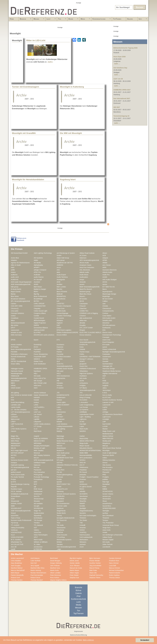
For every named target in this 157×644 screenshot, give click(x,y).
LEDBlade (83, 412)
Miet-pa (105, 446)
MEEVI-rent (61, 443)
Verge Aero (106, 528)
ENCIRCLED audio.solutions (44, 335)
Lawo (59, 407)
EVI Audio (106, 345)
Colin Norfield (35, 561)
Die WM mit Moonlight (71, 133)
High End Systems (86, 373)
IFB (58, 381)
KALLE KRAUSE (86, 395)
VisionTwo (37, 532)
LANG (36, 405)
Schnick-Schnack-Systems (66, 494)
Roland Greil (15, 578)
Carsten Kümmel (115, 558)
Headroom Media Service (112, 371)
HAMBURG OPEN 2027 (122, 90)
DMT (58, 325)
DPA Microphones (109, 325)
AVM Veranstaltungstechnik (21, 284)
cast (104, 304)
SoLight (37, 506)
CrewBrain (15, 318)
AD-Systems (38, 258)
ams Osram (107, 265)
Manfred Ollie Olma (37, 568)
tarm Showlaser (108, 516)
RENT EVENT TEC (64, 484)
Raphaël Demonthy (96, 575)
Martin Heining (36, 570)
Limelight (106, 419)
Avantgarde (61, 280)
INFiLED (106, 383)
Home (12, 19)
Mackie (105, 429)
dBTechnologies (39, 320)
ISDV (36, 388)
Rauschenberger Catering (20, 484)
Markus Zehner (108, 436)
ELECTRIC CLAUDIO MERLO (90, 332)
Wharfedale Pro (16, 542)
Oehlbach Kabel (40, 463)
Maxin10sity (84, 438)
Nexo (13, 458)
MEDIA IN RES (39, 441)
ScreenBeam (16, 496)
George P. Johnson (86, 359)
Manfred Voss (55, 568)
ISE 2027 (117, 107)
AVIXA (105, 282)
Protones (83, 479)
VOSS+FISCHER (17, 537)
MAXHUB (60, 438)
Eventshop (38, 345)
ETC (58, 340)
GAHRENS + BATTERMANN (90, 357)
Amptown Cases (85, 265)
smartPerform (107, 504)
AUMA (105, 277)
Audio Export (61, 275)
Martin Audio (15, 438)
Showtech (60, 501)
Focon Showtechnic (41, 354)
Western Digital (108, 540)
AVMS (36, 284)
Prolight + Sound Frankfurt (89, 477)
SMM (13, 506)
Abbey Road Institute (87, 253)
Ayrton (105, 284)
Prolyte (13, 479)
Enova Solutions (85, 335)
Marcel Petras (94, 568)
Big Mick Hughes (76, 558)
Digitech (60, 323)
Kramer (59, 400)
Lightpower (61, 419)
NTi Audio (60, 460)
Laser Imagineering (86, 405)
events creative (16, 345)
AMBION (60, 265)
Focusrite (60, 354)
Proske (59, 479)
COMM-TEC (84, 311)
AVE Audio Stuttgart (110, 280)
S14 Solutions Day (120, 68)
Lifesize (37, 417)
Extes (82, 347)
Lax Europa (84, 407)
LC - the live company (19, 410)
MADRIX (83, 431)
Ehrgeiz (82, 330)
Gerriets (105, 359)
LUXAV (105, 426)
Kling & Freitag (85, 397)
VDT (35, 528)
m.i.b (36, 429)
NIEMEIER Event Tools (65, 458)
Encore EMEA (62, 335)
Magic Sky (15, 436)
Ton (61, 20)
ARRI (104, 267)
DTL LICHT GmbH (86, 328)
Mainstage (60, 436)
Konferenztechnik (101, 20)
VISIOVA (60, 532)
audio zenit (15, 277)
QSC (36, 482)
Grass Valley (15, 364)
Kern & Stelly (107, 395)
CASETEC (61, 304)
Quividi (59, 482)
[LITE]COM (38, 549)
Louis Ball (113, 566)
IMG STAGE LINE (40, 383)
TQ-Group (15, 523)
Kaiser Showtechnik (41, 395)
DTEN (59, 328)
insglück (105, 385)
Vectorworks (61, 528)
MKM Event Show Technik (112, 448)
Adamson (83, 258)
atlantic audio (84, 272)
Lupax (82, 426)
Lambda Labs (16, 405)
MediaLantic (107, 441)
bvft (58, 301)
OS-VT (82, 465)
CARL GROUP (39, 304)
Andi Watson (35, 558)
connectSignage (62, 313)
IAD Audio (83, 378)
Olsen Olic (93, 573)
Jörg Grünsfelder (95, 566)
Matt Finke (93, 570)
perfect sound (16, 472)
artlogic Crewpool (40, 270)
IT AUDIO (60, 388)
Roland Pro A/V (62, 489)
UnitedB (82, 525)
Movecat (37, 453)
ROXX (82, 489)
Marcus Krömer (115, 568)
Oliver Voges (74, 573)
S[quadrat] (38, 516)
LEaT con (37, 412)
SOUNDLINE (38, 508)
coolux (13, 316)
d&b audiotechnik (86, 318)
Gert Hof (34, 563)
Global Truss (38, 361)
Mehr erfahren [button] (88, 640)
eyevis (105, 347)
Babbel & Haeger (40, 289)
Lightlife (37, 419)
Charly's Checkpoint (64, 306)
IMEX (13, 383)
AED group (61, 260)
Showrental (15, 501)
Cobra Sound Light (41, 311)
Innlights (83, 385)
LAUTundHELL (39, 407)
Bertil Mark (54, 558)
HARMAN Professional (88, 369)
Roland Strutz (35, 578)
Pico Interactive (39, 472)
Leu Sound (38, 414)
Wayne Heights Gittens (58, 580)
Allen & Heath (16, 265)
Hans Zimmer (114, 563)
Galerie (130, 19)
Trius (58, 523)
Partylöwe (83, 470)
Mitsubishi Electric (86, 448)
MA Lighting (61, 429)
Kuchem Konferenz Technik (112, 400)
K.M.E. (105, 393)
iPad (78, 596)
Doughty (83, 325)
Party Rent (61, 470)
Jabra (105, 388)
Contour (105, 313)
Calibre (105, 301)
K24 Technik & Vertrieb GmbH (22, 395)
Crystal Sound (39, 318)
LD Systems (84, 410)
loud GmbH (107, 424)
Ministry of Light (39, 448)
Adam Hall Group (63, 258)
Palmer (59, 467)
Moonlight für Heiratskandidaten (28, 179)
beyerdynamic (108, 292)
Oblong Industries (109, 460)
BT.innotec (83, 299)
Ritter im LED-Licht (36, 40)
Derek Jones (74, 561)
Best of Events (62, 292)
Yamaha (60, 544)
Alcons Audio (84, 263)
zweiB (13, 549)
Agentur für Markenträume (20, 263)
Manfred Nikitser (17, 568)
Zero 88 (14, 547)
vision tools (106, 530)
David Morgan (55, 561)
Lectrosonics (61, 412)
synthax (105, 513)
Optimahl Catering (17, 465)
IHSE (104, 381)
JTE (58, 393)
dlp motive (15, 325)
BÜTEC (37, 301)
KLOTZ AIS (107, 397)
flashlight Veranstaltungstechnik (114, 352)
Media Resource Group (65, 441)
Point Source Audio (18, 475)
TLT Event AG (62, 520)
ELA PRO (37, 332)
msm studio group (63, 453)
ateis (58, 272)
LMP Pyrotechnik (17, 424)
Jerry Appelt (35, 566)
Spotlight (83, 508)
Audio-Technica (62, 277)
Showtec (37, 501)
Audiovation (84, 277)
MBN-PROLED (108, 438)
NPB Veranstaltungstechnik (44, 460)
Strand (13, 513)
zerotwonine (38, 547)
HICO (59, 373)
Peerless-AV (107, 470)
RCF (35, 484)
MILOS (13, 448)
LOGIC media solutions (42, 424)
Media (85, 20)
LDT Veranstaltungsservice (20, 412)
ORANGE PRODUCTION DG (67, 465)
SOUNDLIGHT (16, 508)
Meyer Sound (84, 446)
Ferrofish (14, 352)
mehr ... (117, 64)
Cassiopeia (84, 304)
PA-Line (37, 467)
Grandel (105, 361)
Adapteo (14, 260)
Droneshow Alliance (41, 328)
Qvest (82, 482)
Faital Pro (60, 349)
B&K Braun (38, 287)
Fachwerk (37, 349)
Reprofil (14, 487)
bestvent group (85, 292)
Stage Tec (37, 511)
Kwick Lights (61, 402)
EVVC (36, 347)
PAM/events (84, 467)
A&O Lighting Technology (43, 253)
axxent (82, 284)
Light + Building (85, 417)
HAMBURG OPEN (40, 369)
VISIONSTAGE (16, 532)
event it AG (106, 340)
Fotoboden (106, 354)
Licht (51, 20)
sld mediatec (38, 504)
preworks (83, 475)
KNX (13, 400)
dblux (13, 320)
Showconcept (39, 499)
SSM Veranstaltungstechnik (21, 511)
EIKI (104, 330)
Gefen (13, 359)
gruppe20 (83, 364)
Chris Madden (16, 561)
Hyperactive (61, 378)
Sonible (82, 506)
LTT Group (38, 426)
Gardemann (107, 357)
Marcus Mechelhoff (18, 570)
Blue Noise (15, 296)
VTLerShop (61, 537)
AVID (58, 282)
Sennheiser (84, 496)
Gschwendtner (108, 364)
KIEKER (37, 397)
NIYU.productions (86, 458)
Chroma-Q (15, 308)
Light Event (107, 417)
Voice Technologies (41, 535)
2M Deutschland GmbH (19, 253)
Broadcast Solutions (18, 299)
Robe (104, 487)
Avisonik (83, 282)
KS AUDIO (83, 400)
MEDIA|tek (38, 443)
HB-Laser (60, 371)
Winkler (59, 542)
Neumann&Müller (86, 455)
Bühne (73, 20)
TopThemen (117, 19)
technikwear (38, 518)
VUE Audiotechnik (86, 537)
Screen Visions (108, 494)
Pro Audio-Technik (17, 477)
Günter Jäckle (75, 563)
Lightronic (83, 419)
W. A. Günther (16, 540)
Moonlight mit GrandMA (24, 133)
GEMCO (37, 359)
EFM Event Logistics (64, 330)
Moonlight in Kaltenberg (72, 87)
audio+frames (39, 277)
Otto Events (107, 465)
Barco (105, 289)
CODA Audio (61, 311)
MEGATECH (15, 446)
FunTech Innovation (64, 357)
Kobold (36, 400)
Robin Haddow (114, 575)
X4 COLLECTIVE (17, 544)
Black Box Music (85, 294)
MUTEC (14, 455)
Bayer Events (16, 292)
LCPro (59, 410)
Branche (25, 20)
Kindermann (61, 397)
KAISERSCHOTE (63, 395)
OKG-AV (83, 463)
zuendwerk (106, 547)
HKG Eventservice (63, 376)
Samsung (60, 491)
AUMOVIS (15, 280)
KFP (12, 397)
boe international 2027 (122, 98)
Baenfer (60, 289)
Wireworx (83, 542)
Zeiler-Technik (108, 544)
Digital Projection (40, 323)
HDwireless (84, 371)
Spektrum (60, 508)
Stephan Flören (95, 578)
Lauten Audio (16, 407)
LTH (12, 426)
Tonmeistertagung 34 (121, 116)
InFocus (60, 385)
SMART (82, 504)
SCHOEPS (84, 494)
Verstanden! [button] (145, 640)
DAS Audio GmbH (109, 318)
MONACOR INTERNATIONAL (90, 450)
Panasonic (38, 470)
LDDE (105, 410)
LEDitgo (105, 412)
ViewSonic (60, 530)
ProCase (60, 477)
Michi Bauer (15, 573)
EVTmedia (15, 347)
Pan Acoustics (108, 467)
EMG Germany (16, 335)
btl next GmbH (108, 299)
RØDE (105, 489)
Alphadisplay (38, 265)
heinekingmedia (17, 373)
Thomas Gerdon (17, 580)
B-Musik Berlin (16, 289)
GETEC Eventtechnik (18, 361)
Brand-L (82, 296)
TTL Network (38, 525)
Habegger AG (107, 366)
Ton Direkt (83, 520)
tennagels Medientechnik (66, 518)
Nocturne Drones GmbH (20, 460)
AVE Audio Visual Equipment (21, 282)
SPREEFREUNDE (109, 508)
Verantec (83, 528)
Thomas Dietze (114, 578)
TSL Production (108, 523)
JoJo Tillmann (75, 566)
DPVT (13, 328)
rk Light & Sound (86, 487)
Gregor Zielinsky (56, 563)
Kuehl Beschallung (18, 402)
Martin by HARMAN (41, 438)
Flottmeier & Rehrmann (19, 354)
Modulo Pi (60, 450)
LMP (104, 422)
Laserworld (106, 405)
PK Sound (83, 472)
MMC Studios (39, 450)
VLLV (13, 535)
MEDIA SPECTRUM (87, 441)
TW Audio (60, 525)
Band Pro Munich (86, 289)
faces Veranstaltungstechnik (21, 349)
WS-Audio (106, 542)
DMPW (36, 325)
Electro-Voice (107, 332)
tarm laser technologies (88, 516)
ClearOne (83, 308)
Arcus (59, 267)
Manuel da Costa (76, 568)
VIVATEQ (83, 532)
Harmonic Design (109, 369)
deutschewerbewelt (18, 323)
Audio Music (84, 275)
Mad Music (38, 431)
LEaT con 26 (118, 79)
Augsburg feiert (68, 179)
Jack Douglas (16, 566)
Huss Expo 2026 (119, 57)
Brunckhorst (61, 299)
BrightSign (106, 296)
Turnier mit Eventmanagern (26, 87)
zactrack (83, 544)
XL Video (37, 544)
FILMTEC (37, 352)
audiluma (14, 275)
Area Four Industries (87, 267)
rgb (35, 487)
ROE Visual (38, 489)
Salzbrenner (38, 491)
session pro (107, 496)
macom (14, 431)
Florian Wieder (95, 561)
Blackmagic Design (109, 294)
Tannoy (59, 516)
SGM (13, 499)
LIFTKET (60, 417)
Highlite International (110, 373)
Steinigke (106, 511)
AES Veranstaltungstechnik (89, 260)
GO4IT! (82, 361)
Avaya (82, 280)
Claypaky (37, 308)
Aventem (37, 282)
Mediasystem (16, 443)
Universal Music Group (111, 525)
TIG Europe (38, 520)
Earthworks (107, 328)
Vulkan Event (107, 537)
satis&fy (82, 491)
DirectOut (106, 323)
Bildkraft (60, 294)
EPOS (13, 340)
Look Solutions (62, 424)
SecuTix (37, 496)
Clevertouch (107, 308)
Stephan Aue (74, 578)
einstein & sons (16, 332)
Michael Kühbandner (116, 570)
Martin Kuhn (54, 570)
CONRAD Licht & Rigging (89, 313)
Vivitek (105, 532)
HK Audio (37, 376)
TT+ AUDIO (15, 525)
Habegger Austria (17, 369)
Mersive (60, 446)
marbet (82, 436)
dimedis (82, 323)
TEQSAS (106, 518)
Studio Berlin (61, 513)
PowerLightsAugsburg (65, 475)
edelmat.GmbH (39, 330)
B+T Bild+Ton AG (109, 287)
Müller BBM (84, 453)
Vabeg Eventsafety (18, 528)
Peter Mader (74, 575)
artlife (13, 270)
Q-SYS (13, 482)
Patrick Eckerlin (115, 573)
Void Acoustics (85, 535)
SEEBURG (61, 496)
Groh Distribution (40, 364)
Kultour (36, 402)
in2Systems (84, 383)
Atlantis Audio (107, 272)
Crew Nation (107, 316)
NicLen (36, 458)
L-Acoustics (84, 402)
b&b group (15, 287)
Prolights (106, 477)
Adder (36, 260)
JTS (81, 393)
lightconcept (15, 419)
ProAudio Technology (41, 477)
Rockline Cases (16, 489)
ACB (104, 255)
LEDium (14, 414)
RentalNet (106, 484)
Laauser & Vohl (108, 402)
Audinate (37, 275)
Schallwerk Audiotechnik (20, 494)
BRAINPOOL (61, 296)
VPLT (36, 537)
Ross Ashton (55, 578)
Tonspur (105, 520)
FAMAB (82, 349)
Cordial (36, 316)
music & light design (110, 453)
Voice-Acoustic (62, 535)
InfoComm (38, 385)
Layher (105, 407)
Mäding (59, 431)
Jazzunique (107, 390)
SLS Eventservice (63, 504)
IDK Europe (38, 381)
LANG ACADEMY (63, 405)
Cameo (13, 304)
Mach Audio (84, 429)
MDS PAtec (15, 441)
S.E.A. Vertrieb (16, 491)
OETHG (60, 463)
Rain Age (106, 482)
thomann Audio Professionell (21, 520)
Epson (36, 340)
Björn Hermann (95, 558)
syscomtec (15, 516)
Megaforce (106, 443)
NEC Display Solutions (42, 455)
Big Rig (36, 294)
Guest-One (84, 366)
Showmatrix (107, 499)
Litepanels (37, 422)
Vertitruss (14, 530)
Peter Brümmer (56, 575)
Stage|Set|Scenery (86, 511)
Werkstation (84, 540)
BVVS (82, 301)
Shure (105, 501)
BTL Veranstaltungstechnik (20, 301)
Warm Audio (38, 540)
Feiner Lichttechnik (109, 349)
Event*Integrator (108, 342)
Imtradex (60, 383)
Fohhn (82, 354)
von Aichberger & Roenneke (112, 535)
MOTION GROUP (17, 453)
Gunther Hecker (95, 563)
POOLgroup (38, 475)
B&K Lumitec (61, 287)
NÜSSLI (82, 460)
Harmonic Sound (17, 371)
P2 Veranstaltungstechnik (20, 467)
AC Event (83, 255)
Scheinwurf (38, 494)
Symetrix (83, 513)
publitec (105, 479)
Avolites (59, 284)
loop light (83, 424)
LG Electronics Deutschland (112, 414)
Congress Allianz (40, 313)
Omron (105, 463)
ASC (58, 270)
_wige (59, 549)
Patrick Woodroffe (17, 575)
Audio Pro (106, 275)
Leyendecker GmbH (87, 414)
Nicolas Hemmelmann (38, 573)
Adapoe (105, 258)
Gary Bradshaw (16, 563)
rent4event (83, 484)
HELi (36, 373)
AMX (13, 267)
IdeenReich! (15, 381)
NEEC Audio (61, 455)
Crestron (83, 316)
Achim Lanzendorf (17, 558)
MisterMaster (61, 448)
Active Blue (15, 258)
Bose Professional (40, 296)
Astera (13, 272)
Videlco (36, 530)
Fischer (59, 352)
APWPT (37, 267)
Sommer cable (62, 506)
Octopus (14, 463)
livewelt (59, 422)
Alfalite (105, 263)
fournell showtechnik (18, 357)
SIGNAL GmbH (16, 504)
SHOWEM (60, 499)
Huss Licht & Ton (40, 378)
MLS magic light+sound (19, 450)
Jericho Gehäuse (40, 393)
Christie (105, 306)
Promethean (38, 479)
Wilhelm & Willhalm (41, 542)
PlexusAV (106, 472)
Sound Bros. (107, 506)
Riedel (59, 487)
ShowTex (83, 501)
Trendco (37, 523)
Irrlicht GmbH (16, 388)
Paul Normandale (37, 575)
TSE (81, 523)
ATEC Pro (37, 272)
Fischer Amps (84, 352)
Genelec (60, 359)
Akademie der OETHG (65, 263)
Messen (38, 20)
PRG (104, 475)
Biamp (13, 294)
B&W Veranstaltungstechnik (90, 287)
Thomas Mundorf (37, 580)
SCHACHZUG (108, 491)
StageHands (61, 511)
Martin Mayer (74, 570)
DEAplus (60, 320)
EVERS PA (84, 345)
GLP (58, 361)
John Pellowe (55, 566)
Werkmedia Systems (64, 540)
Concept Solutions (17, 313)
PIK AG (59, 472)
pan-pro (14, 470)
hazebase (37, 371)
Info (142, 20)
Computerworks (108, 311)
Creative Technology (64, 316)
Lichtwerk (14, 417)
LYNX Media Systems (19, 429)
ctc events (60, 318)
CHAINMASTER (40, 306)
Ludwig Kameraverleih (65, 426)
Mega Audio (84, 443)
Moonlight (106, 450)
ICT (104, 378)
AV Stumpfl (38, 280)
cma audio (15, 311)
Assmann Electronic (110, 270)
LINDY (13, 422)
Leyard (59, 414)
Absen (105, 253)
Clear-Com (61, 308)
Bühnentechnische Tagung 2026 (125, 48)
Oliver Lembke (55, 573)
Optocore (37, 465)
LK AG (82, 422)
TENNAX (83, 518)
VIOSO (82, 530)
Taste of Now (16, 518)
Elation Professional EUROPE (67, 332)
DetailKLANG (107, 320)
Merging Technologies (42, 446)
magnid (36, 436)
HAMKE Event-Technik (65, 369)
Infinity (13, 385)
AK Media (37, 263)
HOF (104, 376)
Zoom (82, 547)
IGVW (82, 381)
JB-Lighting (15, 393)
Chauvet (83, 306)
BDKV (36, 292)
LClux (36, 410)
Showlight (83, 499)
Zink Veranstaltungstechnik (66, 547)
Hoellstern (83, 376)
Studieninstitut (39, 513)
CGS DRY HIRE (17, 306)
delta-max (83, 320)
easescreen (15, 330)
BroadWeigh (38, 299)
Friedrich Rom (114, 561)
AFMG (105, 260)
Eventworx (60, 345)
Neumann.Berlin (108, 455)
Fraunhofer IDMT (40, 357)
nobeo (105, 458)
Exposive (60, 347)
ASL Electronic (85, 270)
